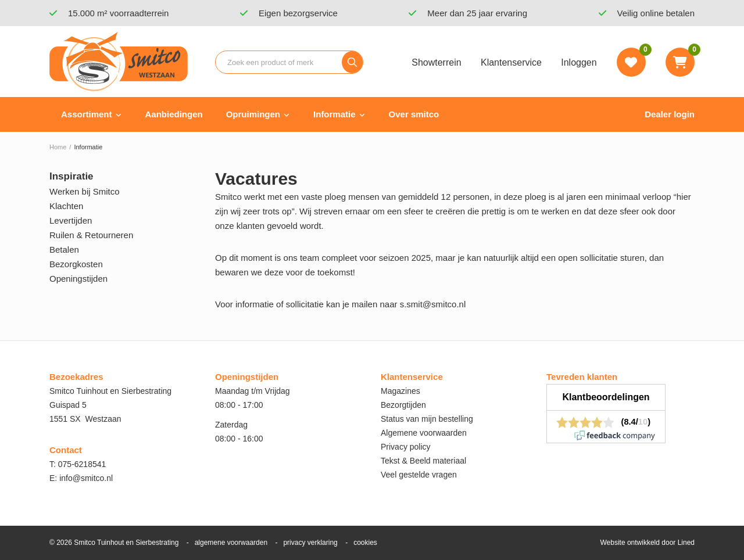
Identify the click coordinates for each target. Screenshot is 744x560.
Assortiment (87, 114)
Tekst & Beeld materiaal (423, 461)
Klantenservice (511, 62)
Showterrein (436, 62)
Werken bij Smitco (85, 191)
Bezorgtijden (403, 405)
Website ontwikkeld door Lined (647, 543)
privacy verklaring (310, 543)
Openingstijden (78, 279)
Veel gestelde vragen (419, 475)
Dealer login (670, 114)
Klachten (66, 206)
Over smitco (414, 114)
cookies (365, 543)
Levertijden (71, 220)
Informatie (335, 114)
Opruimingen (253, 114)
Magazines (400, 391)
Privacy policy (406, 447)
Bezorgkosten (76, 264)
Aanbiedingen (174, 114)
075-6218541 (82, 464)
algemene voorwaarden (231, 543)
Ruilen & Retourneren (91, 235)
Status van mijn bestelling (427, 419)
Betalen (64, 250)
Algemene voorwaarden (424, 433)
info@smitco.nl (86, 478)
